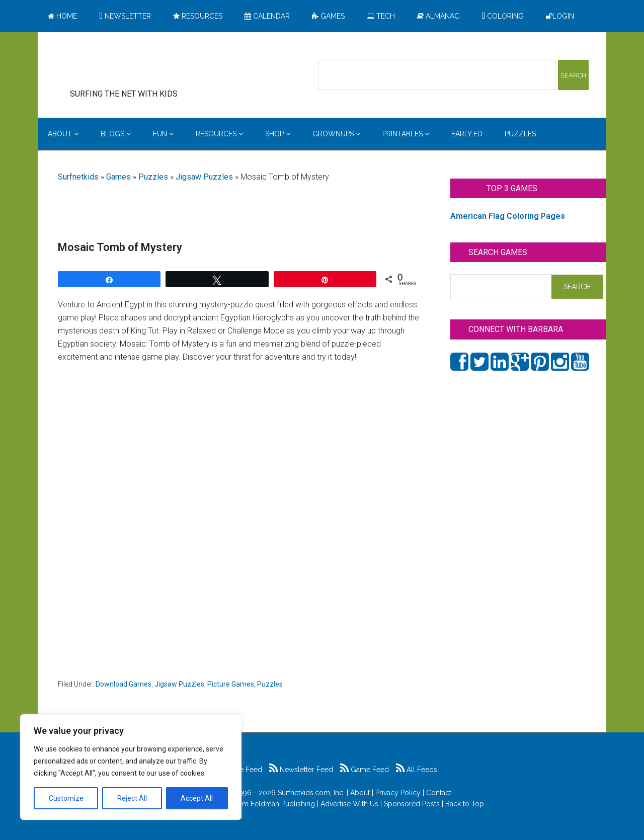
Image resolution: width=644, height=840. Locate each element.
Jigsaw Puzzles (204, 177)
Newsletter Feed (301, 770)
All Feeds (417, 770)
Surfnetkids (78, 177)
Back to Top (465, 804)
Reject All (132, 798)
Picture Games (231, 684)
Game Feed (365, 770)
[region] (131, 767)
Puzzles (153, 177)
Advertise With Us (349, 804)
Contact (439, 793)
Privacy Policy (398, 793)
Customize (66, 798)
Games (118, 177)
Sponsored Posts (412, 804)
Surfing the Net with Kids (139, 65)
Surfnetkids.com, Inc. (311, 793)
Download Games (124, 684)
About (360, 793)
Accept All (197, 798)
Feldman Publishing (283, 804)
